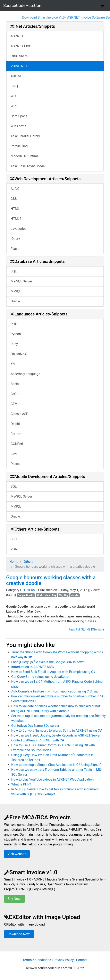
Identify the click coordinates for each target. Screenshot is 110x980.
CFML (15, 404)
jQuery (15, 239)
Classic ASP (19, 414)
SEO (14, 539)
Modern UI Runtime (25, 156)
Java (14, 454)
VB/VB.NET (19, 66)
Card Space (19, 116)
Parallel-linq (19, 146)
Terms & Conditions (37, 960)
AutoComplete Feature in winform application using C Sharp (55, 691)
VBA (14, 549)
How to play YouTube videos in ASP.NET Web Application (52, 779)
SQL (14, 271)
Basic (15, 384)
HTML (15, 209)
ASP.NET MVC (21, 46)
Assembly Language (25, 374)
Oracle (15, 301)
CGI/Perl (17, 444)
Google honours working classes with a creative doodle (51, 580)
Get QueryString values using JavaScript (40, 677)
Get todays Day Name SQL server (35, 726)
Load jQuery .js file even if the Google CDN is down (48, 662)
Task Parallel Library (25, 136)
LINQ (14, 86)
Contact (82, 960)
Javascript (18, 229)
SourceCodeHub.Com (23, 6)
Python (16, 334)
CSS (14, 199)
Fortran (16, 434)
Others (28, 562)
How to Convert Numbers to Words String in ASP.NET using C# (57, 731)
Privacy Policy (64, 960)
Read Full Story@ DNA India (86, 629)
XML (14, 364)
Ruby (14, 344)
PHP (14, 324)
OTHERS (29, 590)
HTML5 (16, 219)
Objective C (19, 354)
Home (14, 562)
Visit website (17, 854)
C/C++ (15, 394)
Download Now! (19, 934)
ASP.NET (17, 36)
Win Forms (18, 126)
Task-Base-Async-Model (28, 166)
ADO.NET (17, 76)
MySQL (16, 291)
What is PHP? (21, 784)
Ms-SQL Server (21, 281)
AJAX (15, 189)
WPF (14, 106)
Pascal (16, 464)
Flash (15, 249)
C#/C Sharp (19, 56)
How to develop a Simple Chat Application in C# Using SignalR (56, 765)
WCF (14, 96)
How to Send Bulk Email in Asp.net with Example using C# (53, 672)
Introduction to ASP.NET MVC (33, 667)
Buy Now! (14, 899)
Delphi (15, 424)
